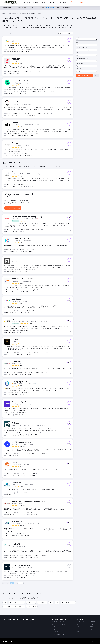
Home (4, 14)
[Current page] (21, 583)
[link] (48, 3)
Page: (16, 583)
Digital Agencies (12, 14)
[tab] (6, 594)
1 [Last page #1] (26, 583)
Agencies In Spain (23, 14)
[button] (87, 3)
